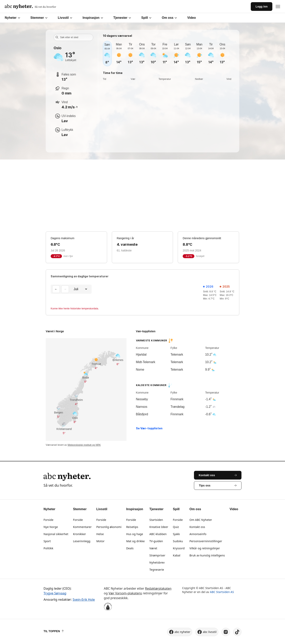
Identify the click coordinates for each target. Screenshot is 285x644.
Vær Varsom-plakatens (125, 593)
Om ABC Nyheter (201, 520)
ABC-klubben (158, 534)
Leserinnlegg (82, 541)
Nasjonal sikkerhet (56, 534)
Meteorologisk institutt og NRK (84, 445)
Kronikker (79, 534)
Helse (100, 534)
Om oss (169, 18)
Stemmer (39, 18)
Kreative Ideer (159, 527)
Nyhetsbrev (157, 562)
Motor (100, 541)
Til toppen (54, 631)
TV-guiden (156, 541)
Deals (130, 548)
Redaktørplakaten (158, 588)
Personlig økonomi (109, 527)
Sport (47, 541)
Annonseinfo (198, 534)
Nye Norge (51, 527)
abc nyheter (180, 632)
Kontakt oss (197, 527)
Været (153, 548)
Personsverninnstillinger (206, 541)
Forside (48, 520)
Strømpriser (157, 555)
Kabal (177, 555)
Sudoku (178, 541)
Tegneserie (157, 570)
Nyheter (12, 18)
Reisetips (132, 527)
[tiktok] (237, 632)
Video (191, 18)
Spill (146, 18)
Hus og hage (135, 534)
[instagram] (226, 632)
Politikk (48, 548)
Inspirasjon (93, 18)
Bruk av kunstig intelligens (207, 555)
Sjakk (176, 534)
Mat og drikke (135, 541)
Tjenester (122, 18)
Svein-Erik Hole (84, 600)
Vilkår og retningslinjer (205, 548)
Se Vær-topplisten (149, 428)
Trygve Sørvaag (55, 593)
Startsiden (156, 520)
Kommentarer (82, 527)
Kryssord (179, 548)
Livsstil (65, 18)
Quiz (176, 527)
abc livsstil (207, 632)
